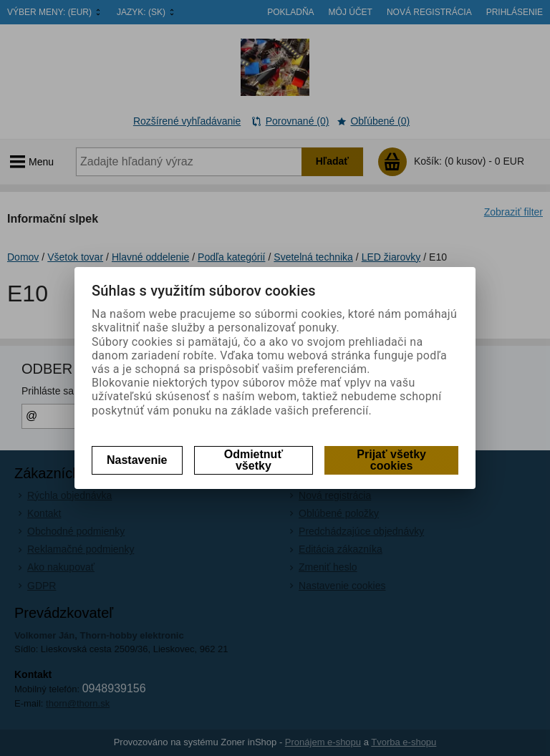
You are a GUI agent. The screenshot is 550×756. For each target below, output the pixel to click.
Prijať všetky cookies (391, 460)
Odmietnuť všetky (254, 460)
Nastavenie (137, 460)
